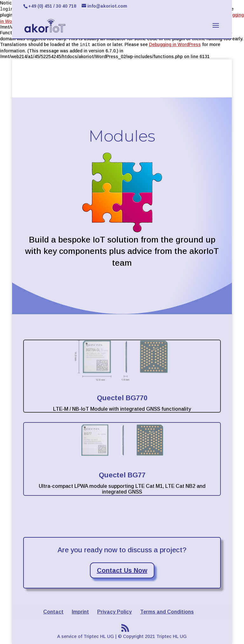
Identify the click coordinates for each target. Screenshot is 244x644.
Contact (53, 612)
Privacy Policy (115, 612)
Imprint (80, 612)
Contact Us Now (122, 570)
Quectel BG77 (122, 475)
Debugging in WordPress (175, 44)
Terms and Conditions (167, 612)
